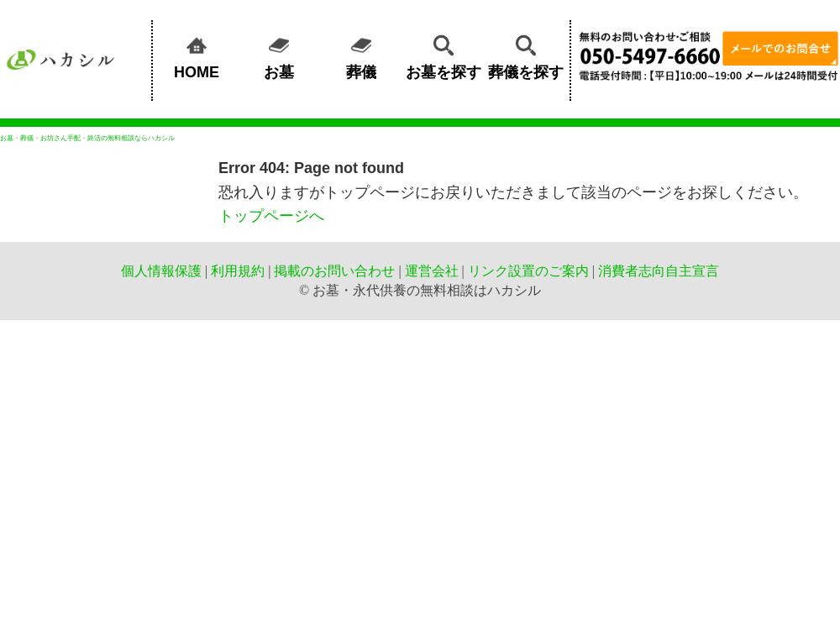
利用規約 (238, 271)
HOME (197, 55)
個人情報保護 (161, 271)
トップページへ (271, 216)
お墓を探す (444, 55)
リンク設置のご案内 (528, 271)
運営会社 (432, 271)
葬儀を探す (526, 55)
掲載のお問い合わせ (334, 271)
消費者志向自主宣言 (659, 271)
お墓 (279, 55)
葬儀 (361, 55)
